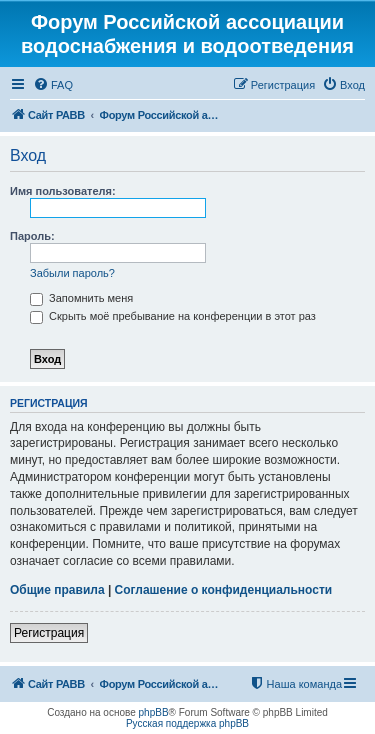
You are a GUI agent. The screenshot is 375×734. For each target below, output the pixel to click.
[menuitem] (53, 85)
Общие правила (57, 590)
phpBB (154, 712)
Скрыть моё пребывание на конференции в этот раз (173, 316)
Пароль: (32, 236)
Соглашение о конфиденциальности (224, 590)
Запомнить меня (81, 298)
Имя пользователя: (63, 191)
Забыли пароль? (72, 273)
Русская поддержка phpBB (187, 723)
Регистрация (49, 633)
